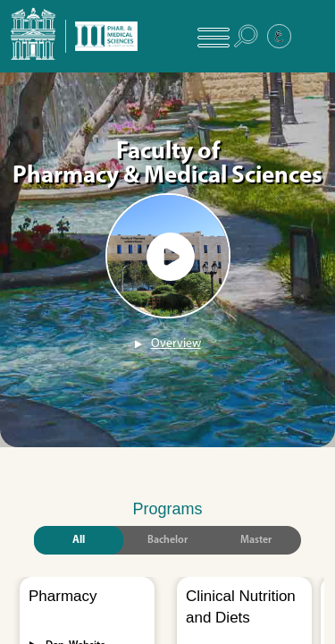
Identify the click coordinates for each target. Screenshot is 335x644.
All (79, 540)
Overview (176, 344)
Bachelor (167, 540)
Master (256, 540)
